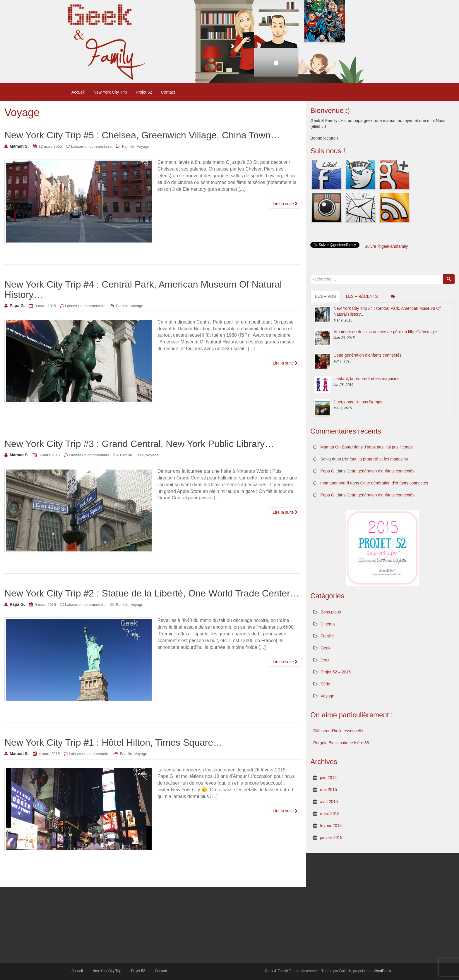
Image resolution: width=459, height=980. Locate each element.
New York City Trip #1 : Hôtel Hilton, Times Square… (113, 742)
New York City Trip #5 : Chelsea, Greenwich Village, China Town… (142, 135)
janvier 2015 (331, 838)
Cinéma (328, 624)
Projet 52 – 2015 (336, 672)
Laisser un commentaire (91, 146)
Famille (128, 146)
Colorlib (345, 971)
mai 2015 (328, 790)
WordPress (382, 971)
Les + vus (325, 296)
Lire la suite (285, 204)
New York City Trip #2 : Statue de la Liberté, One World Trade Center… (152, 593)
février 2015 (331, 826)
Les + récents (362, 296)
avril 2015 (329, 802)
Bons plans (331, 612)
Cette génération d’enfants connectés (367, 355)
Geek (139, 455)
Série (325, 684)
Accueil (78, 92)
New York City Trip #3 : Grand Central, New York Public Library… (139, 444)
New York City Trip (110, 92)
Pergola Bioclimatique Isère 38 (341, 743)
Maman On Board (336, 447)
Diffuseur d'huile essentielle (338, 731)
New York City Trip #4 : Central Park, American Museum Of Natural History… (143, 289)
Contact (168, 92)
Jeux (325, 660)
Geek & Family (276, 971)
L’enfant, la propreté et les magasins (366, 379)
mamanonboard (335, 483)
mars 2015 (330, 814)
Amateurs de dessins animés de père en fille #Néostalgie (385, 332)
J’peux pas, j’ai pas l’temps (358, 402)
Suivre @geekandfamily (386, 246)
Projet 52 (144, 92)
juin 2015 (328, 778)
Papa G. (328, 471)
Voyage (143, 146)
